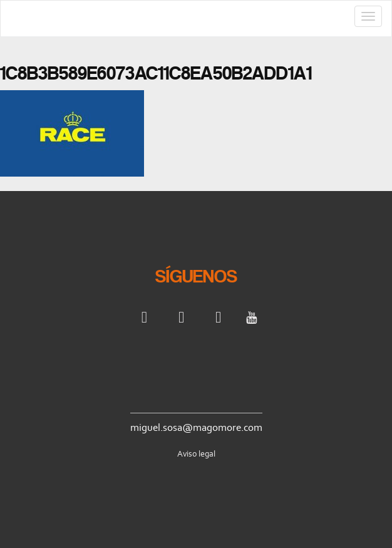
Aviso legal (196, 454)
